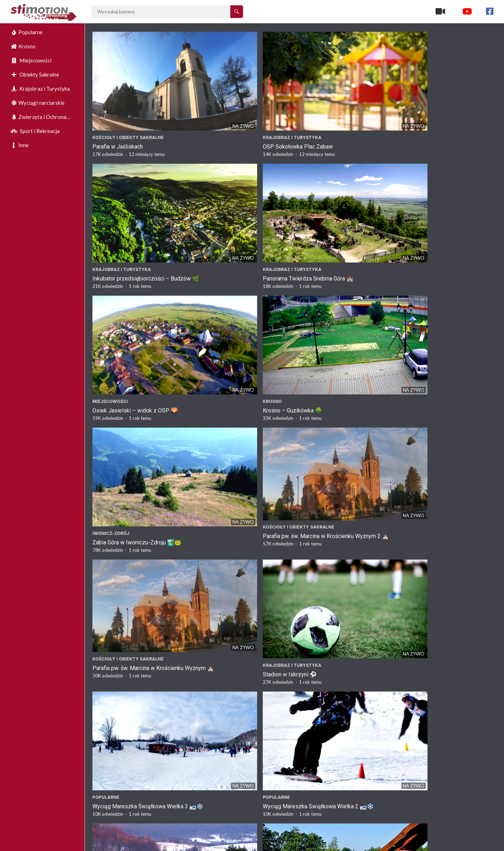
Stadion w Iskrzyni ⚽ (222, 299)
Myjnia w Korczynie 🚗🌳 (227, 784)
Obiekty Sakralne (35, 74)
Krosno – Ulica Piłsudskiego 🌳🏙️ (443, 595)
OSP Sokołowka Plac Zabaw (230, 106)
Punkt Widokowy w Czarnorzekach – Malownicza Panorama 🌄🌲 (445, 690)
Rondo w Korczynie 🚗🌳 (329, 784)
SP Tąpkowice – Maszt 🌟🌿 (335, 398)
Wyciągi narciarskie (38, 103)
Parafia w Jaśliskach (118, 106)
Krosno (23, 46)
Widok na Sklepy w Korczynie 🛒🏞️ (136, 784)
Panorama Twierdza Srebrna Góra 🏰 (445, 106)
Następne (314, 815)
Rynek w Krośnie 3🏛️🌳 (225, 595)
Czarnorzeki (416, 677)
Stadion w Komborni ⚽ (429, 784)
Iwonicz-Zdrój (316, 195)
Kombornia (414, 775)
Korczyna (105, 775)
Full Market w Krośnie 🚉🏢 (229, 686)
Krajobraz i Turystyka (40, 89)
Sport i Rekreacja (35, 131)
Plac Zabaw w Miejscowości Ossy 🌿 (242, 398)
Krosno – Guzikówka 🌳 (225, 204)
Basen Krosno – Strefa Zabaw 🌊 (134, 595)
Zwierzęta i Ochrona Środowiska (38, 119)
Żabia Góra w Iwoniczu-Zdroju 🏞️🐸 (342, 204)
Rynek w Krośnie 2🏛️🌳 (327, 595)
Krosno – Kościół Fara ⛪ (226, 496)
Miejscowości (31, 60)
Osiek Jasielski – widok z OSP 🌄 (135, 204)
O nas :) (408, 844)
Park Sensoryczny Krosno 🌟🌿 (132, 496)
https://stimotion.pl (443, 844)
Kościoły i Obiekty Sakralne (128, 97)
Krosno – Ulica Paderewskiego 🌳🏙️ (138, 686)
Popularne (27, 32)
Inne (20, 145)
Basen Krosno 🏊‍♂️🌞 (323, 496)
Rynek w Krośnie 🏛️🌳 (326, 686)
